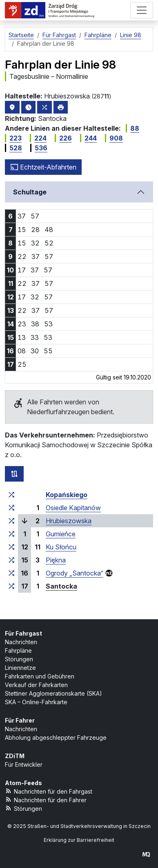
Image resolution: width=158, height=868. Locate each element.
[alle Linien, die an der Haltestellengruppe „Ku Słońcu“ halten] (11, 547)
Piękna (56, 560)
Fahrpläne (18, 650)
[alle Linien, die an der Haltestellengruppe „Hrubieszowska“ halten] (11, 521)
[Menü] (142, 10)
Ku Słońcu (61, 547)
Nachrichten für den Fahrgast (49, 791)
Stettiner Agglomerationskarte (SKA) (53, 693)
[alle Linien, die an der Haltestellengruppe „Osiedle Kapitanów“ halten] (11, 508)
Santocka (61, 586)
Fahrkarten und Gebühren (40, 676)
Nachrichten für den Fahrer (46, 800)
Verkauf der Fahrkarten (36, 685)
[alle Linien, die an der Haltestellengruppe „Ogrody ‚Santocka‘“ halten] (11, 573)
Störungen (19, 659)
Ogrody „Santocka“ (75, 573)
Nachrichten (21, 642)
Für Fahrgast (23, 633)
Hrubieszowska (69, 521)
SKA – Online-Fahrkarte (36, 702)
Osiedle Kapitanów (73, 508)
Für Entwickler (24, 764)
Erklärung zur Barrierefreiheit (79, 840)
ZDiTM (15, 756)
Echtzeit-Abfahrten (43, 167)
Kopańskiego (67, 495)
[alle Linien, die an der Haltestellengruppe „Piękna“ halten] (11, 560)
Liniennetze (20, 668)
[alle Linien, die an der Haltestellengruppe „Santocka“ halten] (11, 586)
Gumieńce (61, 534)
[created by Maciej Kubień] (146, 854)
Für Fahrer (20, 720)
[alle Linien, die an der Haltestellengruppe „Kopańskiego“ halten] (11, 495)
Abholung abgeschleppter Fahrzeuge (56, 737)
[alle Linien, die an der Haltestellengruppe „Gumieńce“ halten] (11, 534)
